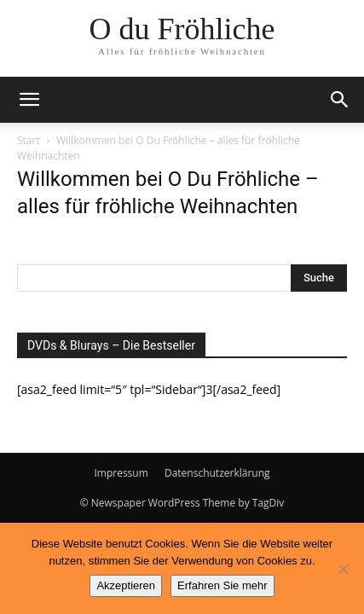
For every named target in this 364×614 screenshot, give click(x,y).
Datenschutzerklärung (217, 473)
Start (29, 140)
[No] (343, 569)
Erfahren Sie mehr (222, 585)
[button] (29, 100)
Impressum (121, 473)
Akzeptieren (126, 585)
